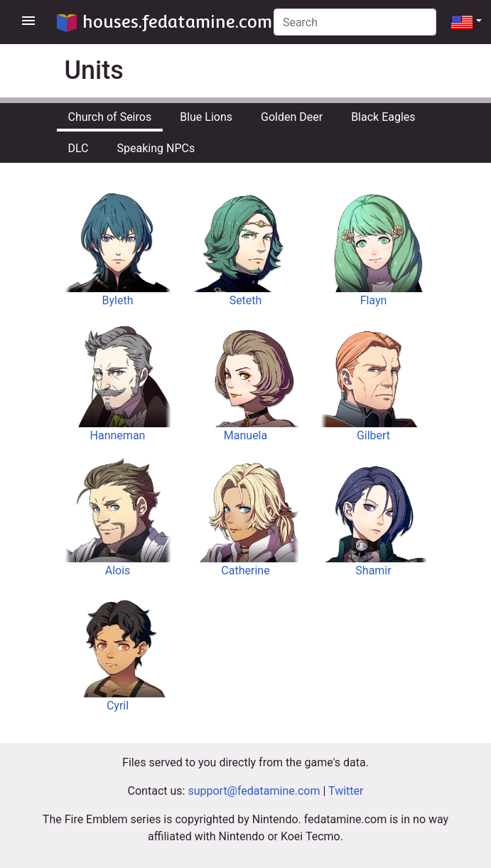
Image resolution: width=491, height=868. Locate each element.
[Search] (355, 22)
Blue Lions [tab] (206, 117)
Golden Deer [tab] (292, 117)
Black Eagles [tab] (383, 117)
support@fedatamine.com (254, 791)
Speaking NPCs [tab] (156, 148)
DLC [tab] (79, 148)
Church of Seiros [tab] (110, 117)
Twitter (346, 791)
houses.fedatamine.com (164, 22)
